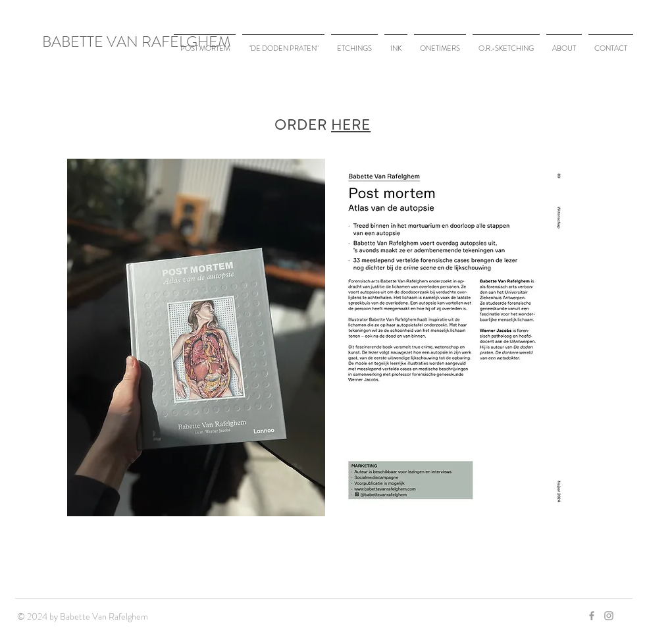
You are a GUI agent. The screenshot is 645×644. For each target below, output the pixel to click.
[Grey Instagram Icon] (609, 616)
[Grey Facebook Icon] (592, 616)
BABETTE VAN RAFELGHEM (137, 42)
